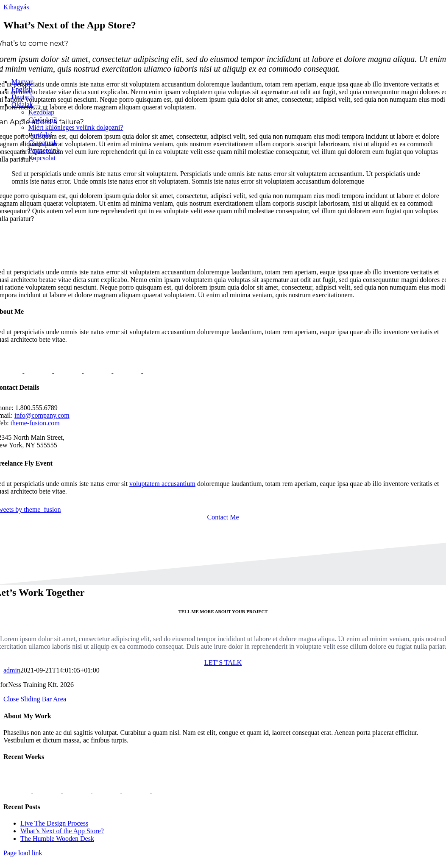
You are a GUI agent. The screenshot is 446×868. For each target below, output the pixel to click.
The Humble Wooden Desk (57, 839)
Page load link (23, 853)
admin (12, 670)
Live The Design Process (54, 823)
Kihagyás (16, 7)
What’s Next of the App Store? (62, 831)
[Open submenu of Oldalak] (36, 107)
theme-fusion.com (35, 423)
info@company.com (42, 415)
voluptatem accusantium (162, 484)
